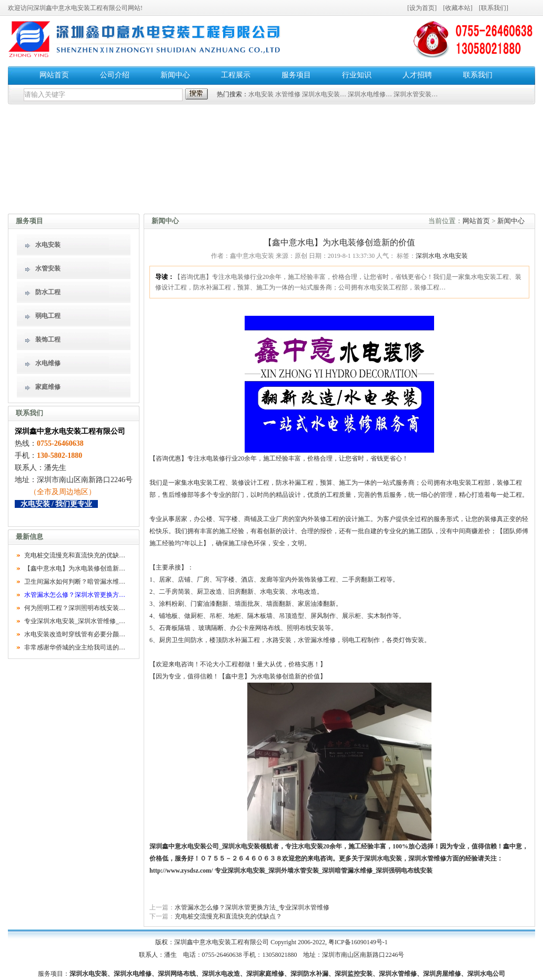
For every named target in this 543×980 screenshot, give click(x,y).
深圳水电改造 (221, 974)
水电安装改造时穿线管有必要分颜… (75, 634)
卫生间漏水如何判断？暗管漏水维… (75, 582)
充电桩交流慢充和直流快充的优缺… (75, 555)
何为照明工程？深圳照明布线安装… (75, 608)
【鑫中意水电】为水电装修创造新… (75, 568)
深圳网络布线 (177, 974)
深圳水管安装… (416, 94)
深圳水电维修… (370, 94)
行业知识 (357, 75)
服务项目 (296, 75)
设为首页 (422, 8)
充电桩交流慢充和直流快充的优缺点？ (228, 916)
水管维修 (288, 94)
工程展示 (236, 75)
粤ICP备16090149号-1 (358, 942)
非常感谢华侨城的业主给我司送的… (75, 647)
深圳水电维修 (133, 974)
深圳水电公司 (486, 974)
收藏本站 (458, 8)
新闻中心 (175, 75)
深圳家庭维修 (265, 974)
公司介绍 (115, 75)
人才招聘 (417, 75)
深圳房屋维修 (442, 974)
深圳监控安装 (354, 974)
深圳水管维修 (427, 858)
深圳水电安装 (241, 846)
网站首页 (54, 75)
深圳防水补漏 (309, 974)
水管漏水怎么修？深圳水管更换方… (75, 595)
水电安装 (261, 94)
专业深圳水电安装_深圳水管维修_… (75, 621)
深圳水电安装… (324, 94)
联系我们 (494, 8)
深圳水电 (428, 256)
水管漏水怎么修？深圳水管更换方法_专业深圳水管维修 (252, 907)
